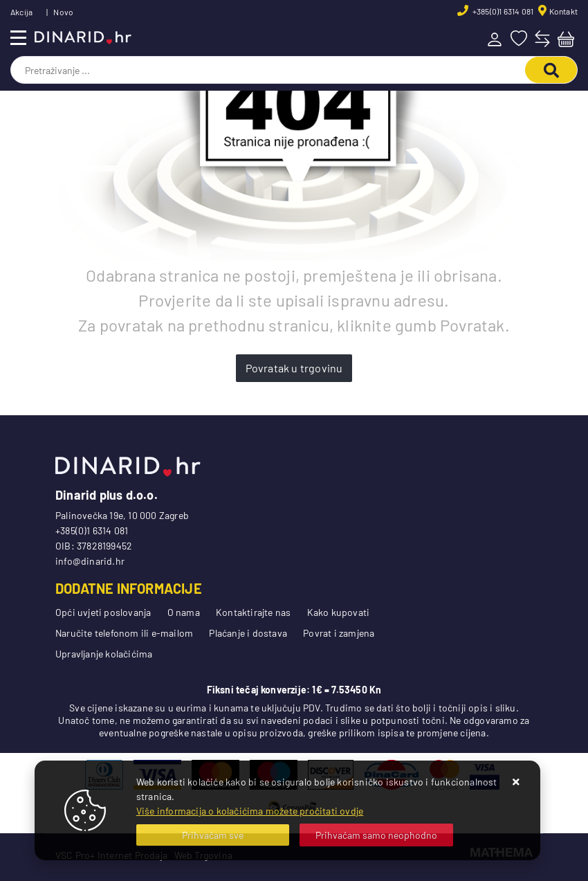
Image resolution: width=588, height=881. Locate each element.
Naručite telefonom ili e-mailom (124, 633)
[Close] (213, 835)
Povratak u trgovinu (294, 368)
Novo (63, 12)
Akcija (21, 12)
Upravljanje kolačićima (104, 654)
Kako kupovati (339, 612)
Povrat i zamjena (339, 633)
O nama (184, 612)
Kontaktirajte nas (253, 612)
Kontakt (563, 11)
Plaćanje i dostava (248, 633)
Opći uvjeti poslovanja (103, 612)
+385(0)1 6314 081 (503, 11)
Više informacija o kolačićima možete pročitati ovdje (250, 811)
